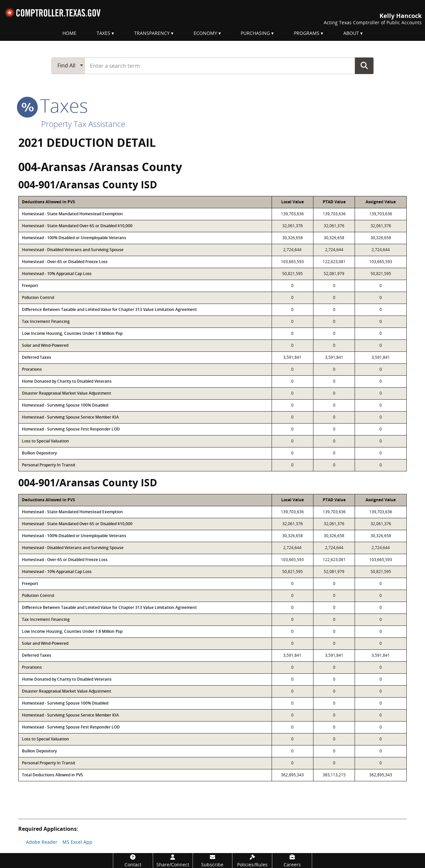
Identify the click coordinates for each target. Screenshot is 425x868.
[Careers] (292, 861)
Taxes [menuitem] (103, 33)
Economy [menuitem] (205, 33)
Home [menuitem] (69, 33)
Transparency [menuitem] (152, 33)
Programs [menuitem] (307, 33)
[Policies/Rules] (252, 861)
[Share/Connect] (173, 861)
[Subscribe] (213, 861)
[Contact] (133, 861)
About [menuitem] (351, 33)
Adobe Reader (42, 842)
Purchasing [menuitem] (255, 33)
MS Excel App (77, 842)
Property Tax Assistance (83, 124)
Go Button (364, 65)
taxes (53, 105)
